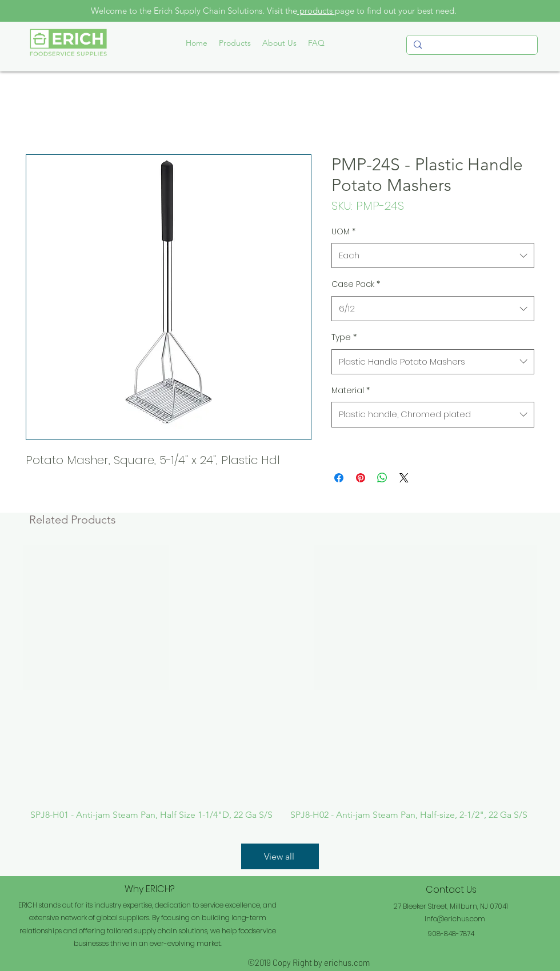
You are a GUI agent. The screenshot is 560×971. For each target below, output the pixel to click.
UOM (343, 231)
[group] (280, 683)
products (316, 11)
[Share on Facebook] (339, 478)
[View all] (280, 856)
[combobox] (433, 255)
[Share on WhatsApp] (382, 478)
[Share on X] (404, 478)
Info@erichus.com (455, 919)
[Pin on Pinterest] (361, 478)
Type (344, 337)
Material (351, 390)
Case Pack (356, 284)
